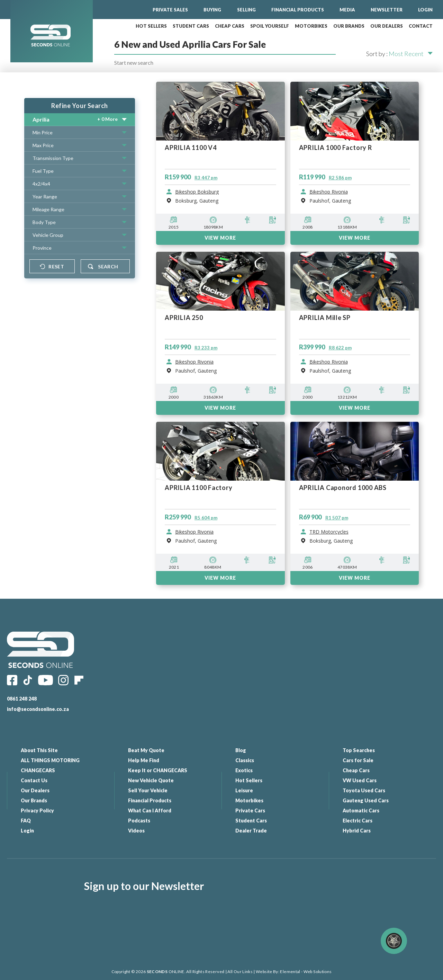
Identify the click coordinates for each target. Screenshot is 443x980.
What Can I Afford (150, 810)
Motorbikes (249, 800)
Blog (241, 750)
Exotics (244, 770)
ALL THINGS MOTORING (50, 760)
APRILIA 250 (184, 318)
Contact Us (34, 780)
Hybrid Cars (357, 831)
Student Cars (251, 821)
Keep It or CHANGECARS (158, 770)
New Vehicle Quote (151, 780)
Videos (136, 831)
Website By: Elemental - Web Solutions (293, 972)
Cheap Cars (356, 770)
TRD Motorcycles (329, 532)
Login (27, 831)
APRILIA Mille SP (325, 318)
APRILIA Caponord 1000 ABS (343, 488)
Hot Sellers (249, 780)
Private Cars (250, 810)
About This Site (39, 750)
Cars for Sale (358, 760)
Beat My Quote (146, 750)
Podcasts (139, 821)
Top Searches (359, 750)
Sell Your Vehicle (148, 790)
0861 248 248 (22, 699)
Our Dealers (35, 790)
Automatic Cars (361, 810)
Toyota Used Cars (364, 790)
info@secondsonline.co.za (38, 709)
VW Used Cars (360, 780)
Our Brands (34, 800)
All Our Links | (241, 972)
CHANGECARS (38, 770)
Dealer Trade (251, 831)
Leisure (244, 790)
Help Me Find (144, 760)
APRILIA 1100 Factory (199, 488)
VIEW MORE (220, 408)
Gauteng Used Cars (366, 800)
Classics (245, 760)
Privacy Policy (37, 810)
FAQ (26, 821)
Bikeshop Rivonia (194, 362)
